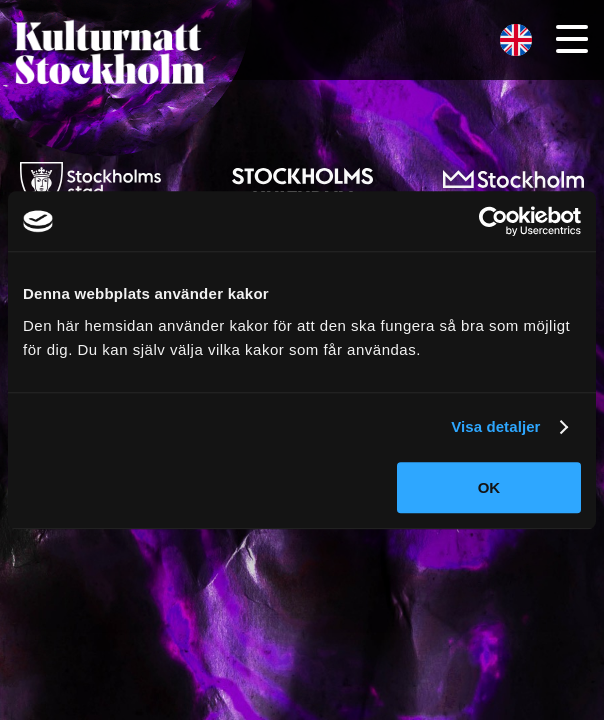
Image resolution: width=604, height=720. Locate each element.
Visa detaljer (495, 426)
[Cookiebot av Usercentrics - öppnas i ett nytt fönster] (493, 221)
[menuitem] (516, 40)
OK (489, 487)
